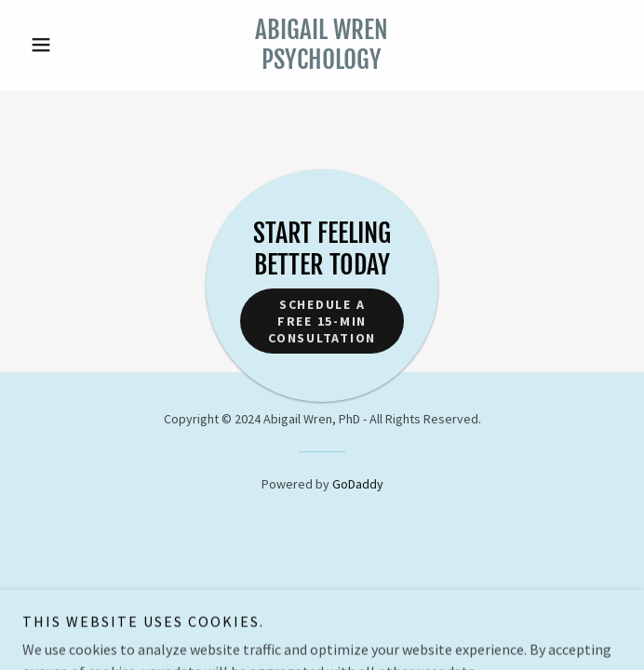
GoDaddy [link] (358, 484)
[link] (322, 45)
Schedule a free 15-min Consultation (322, 321)
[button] (67, 45)
